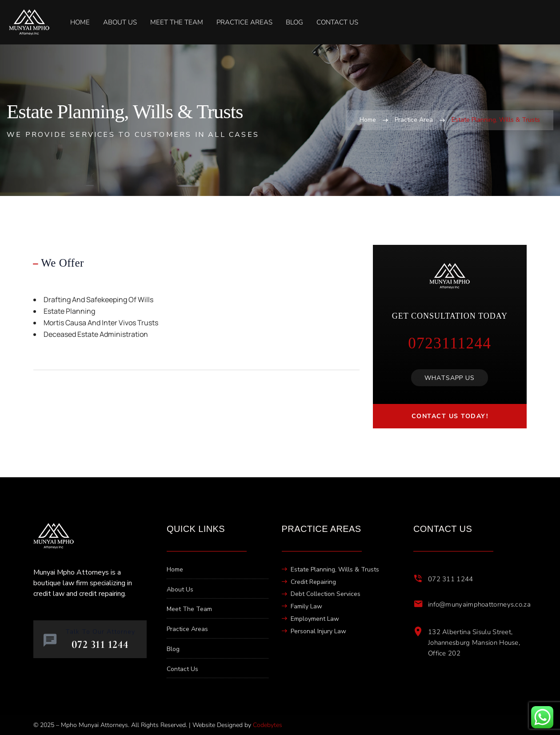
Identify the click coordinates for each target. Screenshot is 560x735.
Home (368, 120)
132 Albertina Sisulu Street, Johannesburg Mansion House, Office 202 (474, 643)
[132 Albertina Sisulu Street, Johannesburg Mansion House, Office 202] (418, 631)
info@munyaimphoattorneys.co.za (479, 604)
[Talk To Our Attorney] (50, 640)
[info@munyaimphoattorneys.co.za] (418, 604)
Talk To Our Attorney (100, 632)
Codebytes (268, 725)
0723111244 (450, 343)
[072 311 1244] (418, 579)
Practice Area (414, 120)
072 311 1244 (451, 579)
